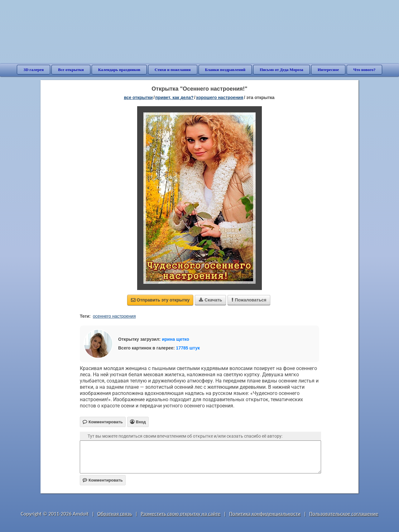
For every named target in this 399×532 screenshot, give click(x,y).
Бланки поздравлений (225, 70)
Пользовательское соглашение (344, 514)
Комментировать (103, 480)
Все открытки (71, 70)
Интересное (328, 70)
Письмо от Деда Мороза (281, 70)
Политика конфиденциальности (265, 514)
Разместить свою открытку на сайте (180, 514)
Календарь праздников (119, 70)
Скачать (210, 300)
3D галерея (34, 70)
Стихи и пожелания (173, 70)
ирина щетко (175, 339)
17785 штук (188, 348)
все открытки (138, 97)
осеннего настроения (114, 316)
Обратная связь (115, 514)
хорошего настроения (220, 97)
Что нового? (364, 70)
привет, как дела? (174, 97)
